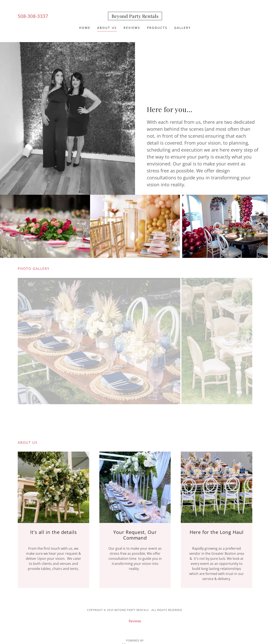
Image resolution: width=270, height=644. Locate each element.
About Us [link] (107, 28)
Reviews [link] (132, 28)
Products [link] (157, 28)
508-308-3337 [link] (33, 16)
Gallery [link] (183, 28)
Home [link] (85, 28)
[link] (135, 17)
